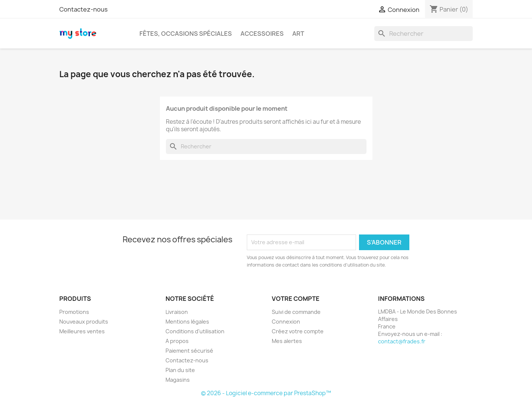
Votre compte (296, 299)
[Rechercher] (424, 34)
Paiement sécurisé (189, 351)
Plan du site (180, 370)
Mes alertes (287, 341)
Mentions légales (187, 322)
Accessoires (262, 34)
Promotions (74, 312)
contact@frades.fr (402, 341)
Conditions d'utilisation (195, 331)
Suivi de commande (296, 312)
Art (298, 34)
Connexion (286, 322)
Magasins (178, 380)
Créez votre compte (298, 331)
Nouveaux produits (84, 322)
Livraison (177, 312)
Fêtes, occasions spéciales (186, 34)
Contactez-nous (84, 9)
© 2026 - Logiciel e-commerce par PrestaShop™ (266, 393)
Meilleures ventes (82, 331)
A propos (177, 341)
